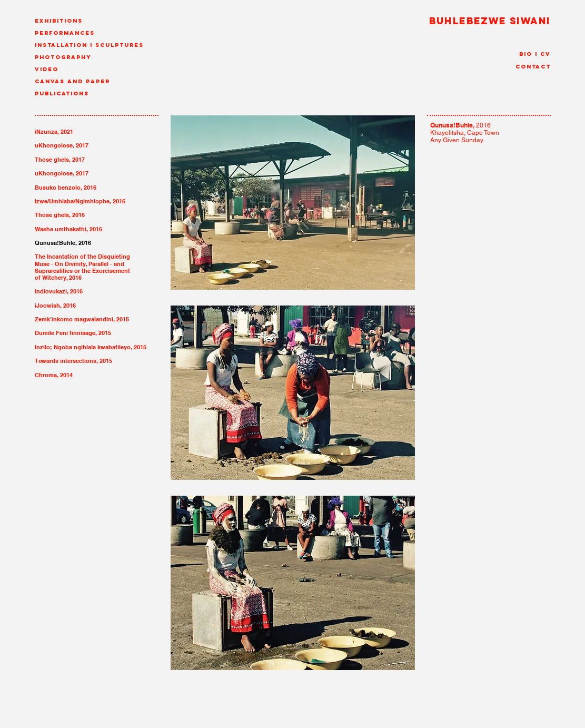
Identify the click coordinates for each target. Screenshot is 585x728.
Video (47, 69)
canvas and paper (72, 81)
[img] (293, 204)
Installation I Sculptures (89, 45)
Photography (63, 57)
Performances (65, 33)
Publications (62, 94)
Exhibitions (59, 21)
